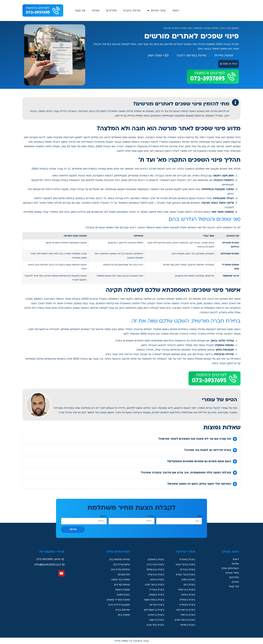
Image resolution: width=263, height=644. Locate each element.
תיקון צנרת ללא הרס (118, 605)
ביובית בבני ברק (154, 565)
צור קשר (80, 10)
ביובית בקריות (156, 605)
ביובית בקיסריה (186, 605)
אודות (96, 10)
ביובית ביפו (189, 585)
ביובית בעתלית (186, 600)
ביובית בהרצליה (155, 575)
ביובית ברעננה (156, 620)
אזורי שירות (156, 10)
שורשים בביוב (122, 610)
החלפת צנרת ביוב (119, 570)
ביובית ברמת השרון (184, 620)
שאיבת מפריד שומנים (117, 600)
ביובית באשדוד (186, 560)
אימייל (151, 516)
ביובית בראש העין (185, 610)
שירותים (198, 28)
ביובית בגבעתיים (154, 570)
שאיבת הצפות (121, 590)
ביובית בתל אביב (154, 625)
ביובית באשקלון (155, 560)
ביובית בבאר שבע (184, 565)
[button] (131, 439)
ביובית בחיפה (156, 580)
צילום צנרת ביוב (120, 565)
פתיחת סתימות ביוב (118, 560)
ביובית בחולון (188, 580)
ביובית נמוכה (122, 595)
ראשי (176, 10)
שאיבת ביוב (123, 615)
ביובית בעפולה (156, 595)
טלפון (104, 516)
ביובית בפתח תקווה (152, 600)
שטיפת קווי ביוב (121, 585)
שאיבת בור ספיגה (119, 580)
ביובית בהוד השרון (184, 575)
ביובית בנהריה (156, 590)
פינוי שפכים (123, 575)
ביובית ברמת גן (155, 615)
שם (200, 516)
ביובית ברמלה (187, 615)
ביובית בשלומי (187, 625)
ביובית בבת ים (187, 570)
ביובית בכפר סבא (154, 585)
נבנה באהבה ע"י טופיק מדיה (131, 641)
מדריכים (111, 10)
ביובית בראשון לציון (153, 610)
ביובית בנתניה (187, 595)
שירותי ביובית (132, 10)
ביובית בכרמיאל (186, 590)
